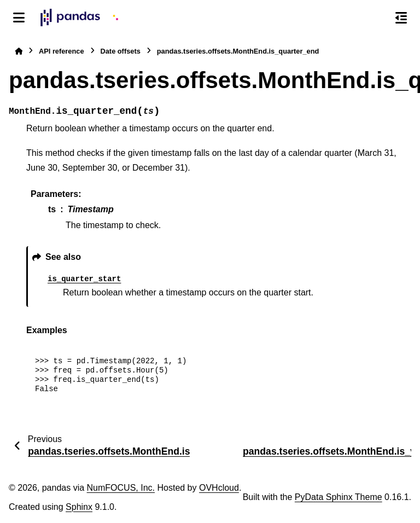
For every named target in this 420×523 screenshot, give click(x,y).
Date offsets (121, 51)
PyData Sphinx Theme (339, 497)
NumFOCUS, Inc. (121, 488)
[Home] (19, 51)
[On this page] (401, 18)
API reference (62, 51)
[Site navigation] (19, 18)
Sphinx (79, 507)
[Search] (378, 18)
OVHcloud (219, 488)
